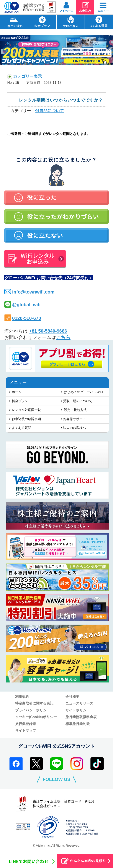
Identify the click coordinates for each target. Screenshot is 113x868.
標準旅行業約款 (78, 724)
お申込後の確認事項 (26, 419)
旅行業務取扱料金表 (81, 717)
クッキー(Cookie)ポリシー (36, 717)
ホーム (17, 392)
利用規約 (22, 697)
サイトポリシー (78, 710)
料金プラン (20, 401)
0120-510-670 (27, 318)
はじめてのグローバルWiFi (83, 392)
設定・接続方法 (75, 410)
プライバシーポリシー (33, 710)
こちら (63, 337)
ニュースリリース (79, 703)
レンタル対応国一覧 (26, 410)
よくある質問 (21, 428)
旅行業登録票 (26, 724)
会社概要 (72, 697)
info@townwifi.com (33, 292)
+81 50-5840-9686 (48, 331)
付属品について (50, 111)
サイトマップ (26, 730)
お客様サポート (75, 419)
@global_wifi (26, 305)
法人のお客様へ (75, 428)
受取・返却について (78, 401)
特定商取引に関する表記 (34, 703)
